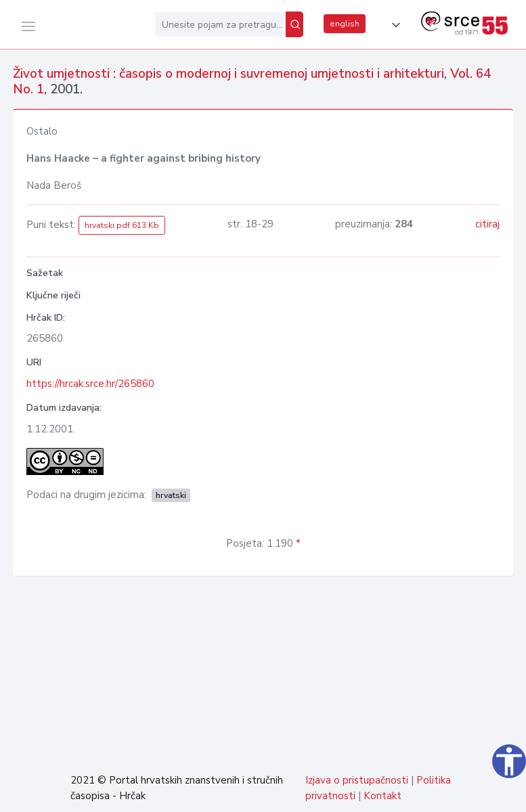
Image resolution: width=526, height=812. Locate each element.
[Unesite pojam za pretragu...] (220, 24)
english (345, 24)
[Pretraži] (294, 24)
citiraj (487, 224)
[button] (393, 25)
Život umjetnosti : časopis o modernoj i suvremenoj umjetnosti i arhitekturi (228, 74)
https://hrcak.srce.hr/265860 (90, 384)
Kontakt (382, 796)
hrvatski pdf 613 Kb (122, 225)
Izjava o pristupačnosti (357, 780)
